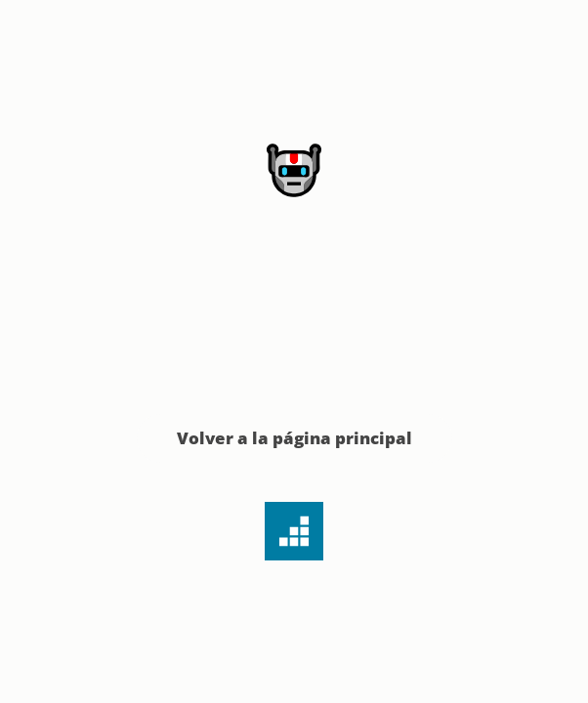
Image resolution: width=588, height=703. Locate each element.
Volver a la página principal (294, 438)
